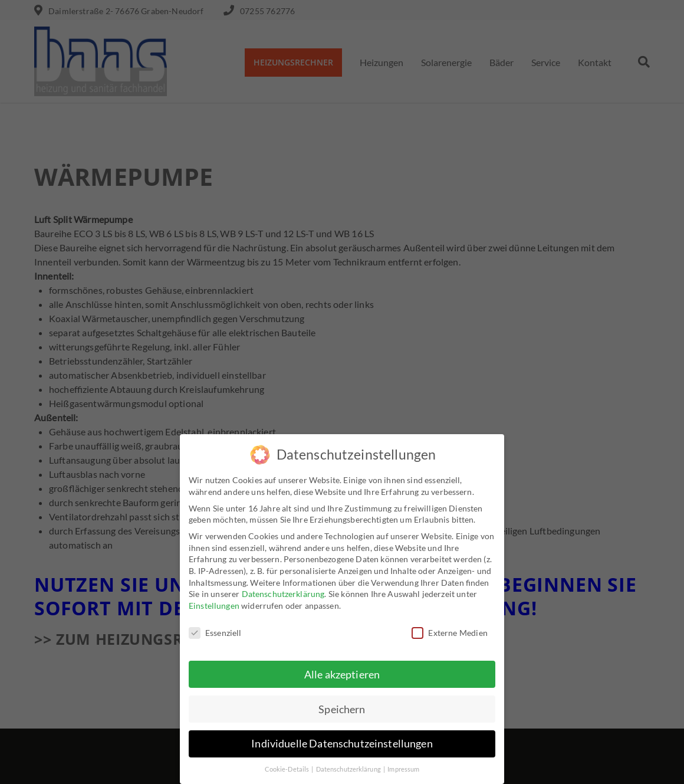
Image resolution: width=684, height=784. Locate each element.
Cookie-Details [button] (288, 769)
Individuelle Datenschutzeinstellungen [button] (342, 744)
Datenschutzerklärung (283, 594)
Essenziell (215, 632)
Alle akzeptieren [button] (342, 674)
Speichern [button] (342, 709)
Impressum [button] (403, 769)
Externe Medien (449, 632)
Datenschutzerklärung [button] (349, 769)
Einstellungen (214, 605)
